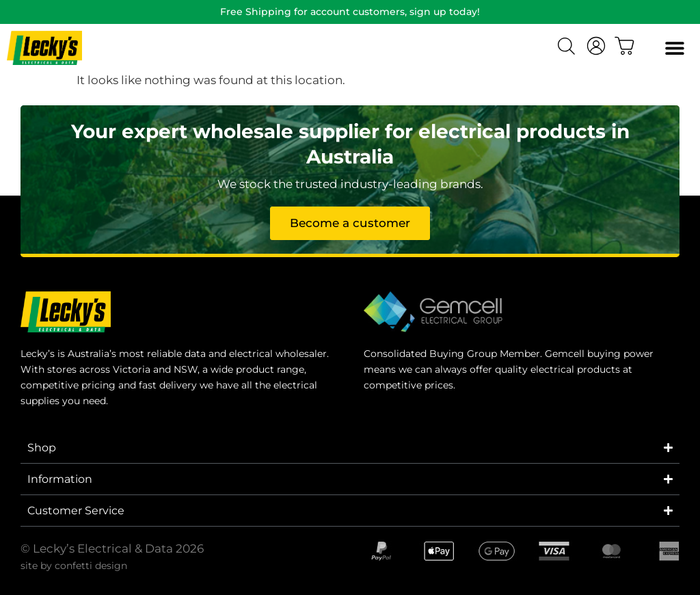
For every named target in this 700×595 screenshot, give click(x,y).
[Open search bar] (568, 48)
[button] (674, 48)
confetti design (91, 566)
